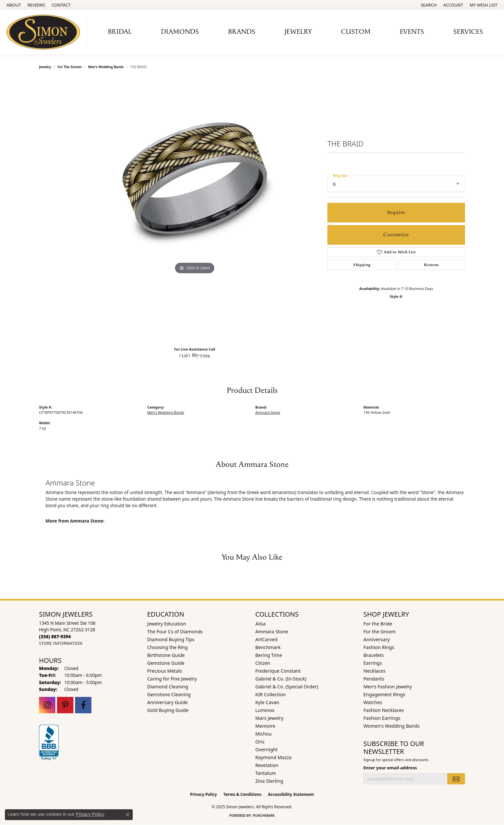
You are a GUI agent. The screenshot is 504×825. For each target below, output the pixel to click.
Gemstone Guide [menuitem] (166, 663)
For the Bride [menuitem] (378, 624)
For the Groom (70, 67)
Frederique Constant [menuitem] (278, 671)
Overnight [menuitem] (266, 749)
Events (412, 32)
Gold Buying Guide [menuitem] (168, 710)
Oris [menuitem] (260, 742)
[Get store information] (61, 643)
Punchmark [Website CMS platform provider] (264, 815)
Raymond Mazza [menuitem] (273, 757)
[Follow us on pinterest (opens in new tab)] (65, 705)
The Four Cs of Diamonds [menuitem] (175, 632)
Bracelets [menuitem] (374, 655)
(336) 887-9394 (195, 355)
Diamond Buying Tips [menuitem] (171, 639)
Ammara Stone (268, 412)
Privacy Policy (204, 794)
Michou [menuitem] (263, 734)
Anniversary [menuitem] (377, 639)
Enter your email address (390, 768)
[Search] (429, 5)
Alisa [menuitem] (261, 624)
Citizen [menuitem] (263, 663)
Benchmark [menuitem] (268, 647)
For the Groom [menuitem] (380, 632)
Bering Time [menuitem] (269, 655)
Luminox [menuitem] (265, 710)
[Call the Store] (55, 636)
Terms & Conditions (242, 794)
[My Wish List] (484, 5)
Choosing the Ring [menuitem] (167, 647)
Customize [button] (396, 235)
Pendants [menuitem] (374, 679)
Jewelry (298, 32)
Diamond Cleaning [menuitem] (168, 687)
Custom (356, 32)
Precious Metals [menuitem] (165, 671)
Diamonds (180, 32)
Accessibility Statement (291, 794)
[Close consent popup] (127, 815)
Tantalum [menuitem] (266, 773)
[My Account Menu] (453, 5)
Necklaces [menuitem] (374, 671)
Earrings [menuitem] (373, 663)
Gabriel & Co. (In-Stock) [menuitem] (281, 679)
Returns (432, 265)
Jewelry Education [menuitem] (167, 624)
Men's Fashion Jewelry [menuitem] (388, 687)
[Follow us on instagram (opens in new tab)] (47, 705)
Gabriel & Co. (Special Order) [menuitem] (287, 687)
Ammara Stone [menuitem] (272, 632)
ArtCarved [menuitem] (266, 639)
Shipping (362, 265)
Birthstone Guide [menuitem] (166, 655)
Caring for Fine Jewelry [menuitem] (172, 679)
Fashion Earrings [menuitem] (382, 718)
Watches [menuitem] (373, 702)
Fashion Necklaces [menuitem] (384, 710)
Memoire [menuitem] (265, 726)
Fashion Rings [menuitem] (379, 647)
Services (468, 32)
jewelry (45, 67)
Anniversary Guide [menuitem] (167, 702)
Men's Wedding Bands (106, 67)
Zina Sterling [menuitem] (269, 781)
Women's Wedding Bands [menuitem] (392, 726)
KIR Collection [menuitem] (271, 694)
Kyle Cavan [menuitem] (267, 702)
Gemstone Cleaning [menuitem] (169, 694)
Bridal (120, 32)
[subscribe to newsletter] (456, 779)
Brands (242, 32)
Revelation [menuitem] (267, 765)
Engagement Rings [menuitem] (384, 694)
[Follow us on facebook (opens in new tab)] (83, 705)
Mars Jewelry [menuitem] (269, 718)
